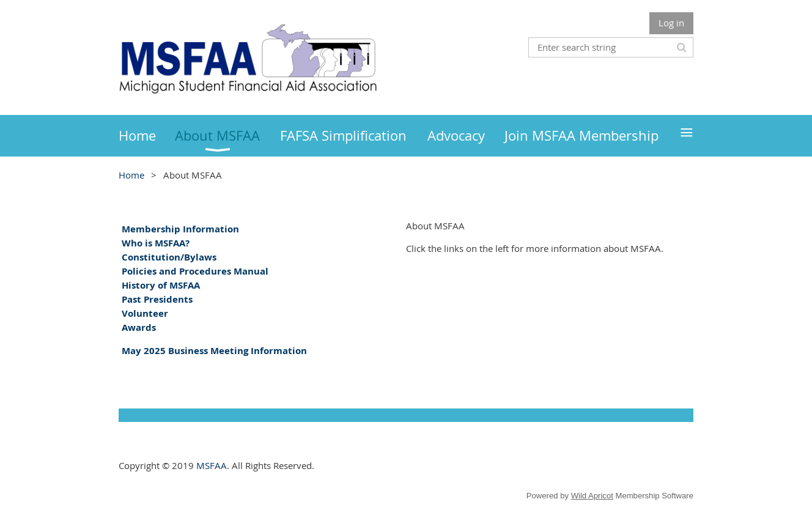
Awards (139, 327)
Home (131, 175)
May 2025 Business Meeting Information (214, 351)
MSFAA (212, 465)
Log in (671, 23)
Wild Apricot (592, 496)
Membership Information (180, 229)
